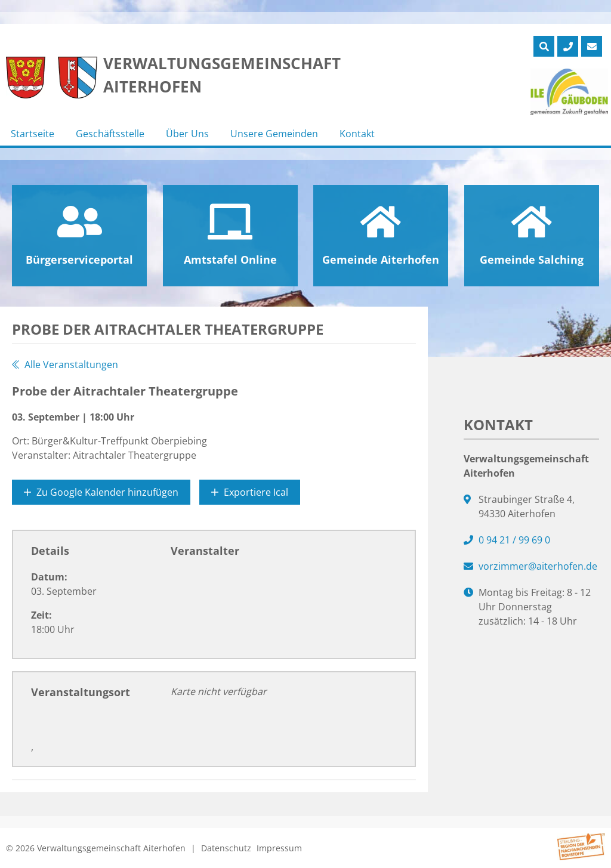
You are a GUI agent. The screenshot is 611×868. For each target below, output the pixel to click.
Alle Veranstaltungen (65, 365)
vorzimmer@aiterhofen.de (538, 566)
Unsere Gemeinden (274, 134)
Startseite (33, 134)
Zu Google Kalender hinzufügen (101, 492)
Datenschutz (226, 848)
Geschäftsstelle (110, 134)
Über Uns (187, 134)
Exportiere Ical (250, 492)
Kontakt (357, 134)
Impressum (279, 848)
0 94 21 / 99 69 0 (514, 540)
